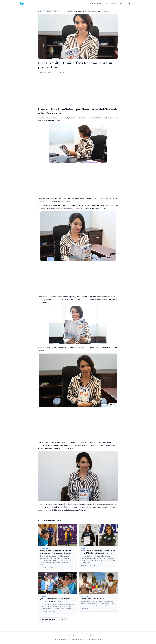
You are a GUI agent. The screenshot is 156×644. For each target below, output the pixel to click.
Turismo (100, 3)
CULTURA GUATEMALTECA (52, 11)
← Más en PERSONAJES (48, 619)
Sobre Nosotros (66, 636)
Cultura (106, 3)
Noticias (93, 3)
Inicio (40, 11)
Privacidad (76, 636)
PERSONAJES (67, 11)
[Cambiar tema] (129, 3)
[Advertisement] (78, 91)
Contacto (93, 636)
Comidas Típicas (116, 3)
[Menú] (134, 3)
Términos (85, 636)
